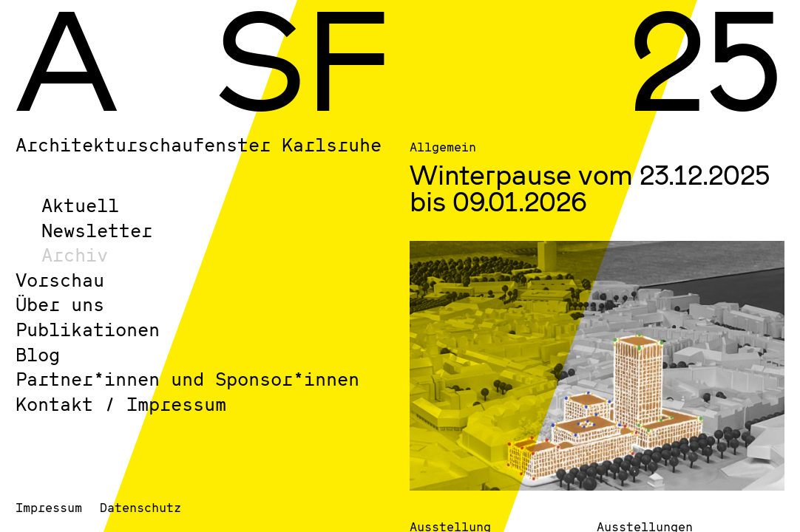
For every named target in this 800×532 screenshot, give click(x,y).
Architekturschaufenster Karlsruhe (199, 144)
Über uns (60, 304)
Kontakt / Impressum (121, 404)
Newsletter (97, 230)
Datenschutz (140, 507)
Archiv (75, 255)
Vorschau (60, 280)
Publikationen (88, 329)
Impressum (49, 507)
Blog (38, 354)
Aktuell (80, 205)
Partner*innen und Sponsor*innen (187, 379)
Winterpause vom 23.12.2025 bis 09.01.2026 (590, 188)
